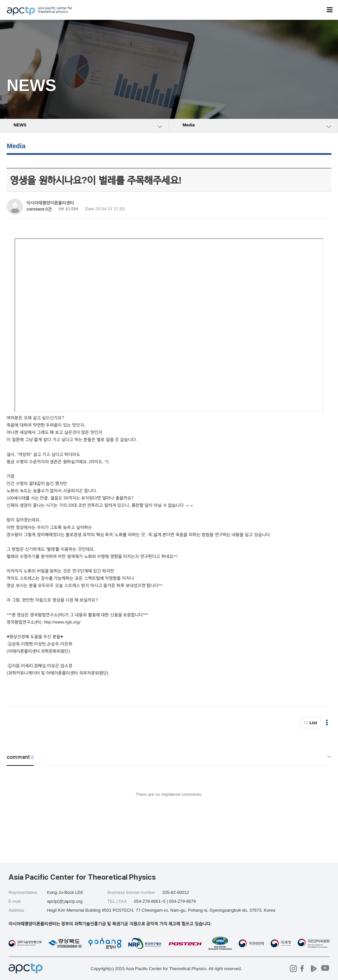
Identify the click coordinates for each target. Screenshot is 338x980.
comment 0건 (39, 209)
